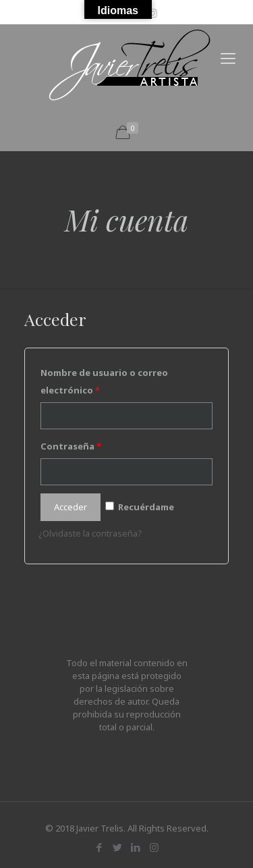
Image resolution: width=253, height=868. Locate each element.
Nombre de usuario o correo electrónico (104, 381)
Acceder (71, 507)
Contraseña (71, 446)
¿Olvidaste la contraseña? (90, 533)
